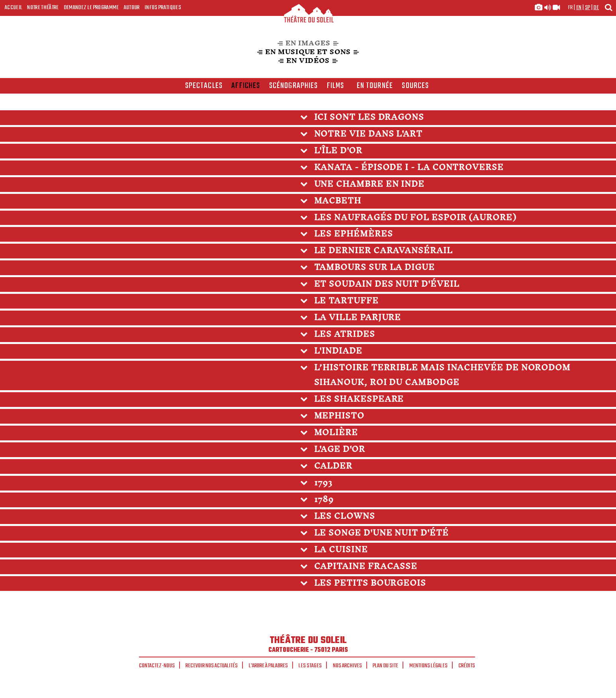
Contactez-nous (157, 666)
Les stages (310, 666)
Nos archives (347, 666)
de (596, 8)
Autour (132, 8)
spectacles (204, 86)
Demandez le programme (91, 8)
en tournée (375, 86)
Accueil (14, 8)
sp (588, 8)
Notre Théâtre (43, 8)
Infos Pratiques (163, 8)
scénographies (294, 86)
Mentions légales (428, 666)
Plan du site (385, 666)
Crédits (467, 666)
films (336, 86)
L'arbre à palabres (268, 666)
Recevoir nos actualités (212, 666)
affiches (246, 86)
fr (570, 8)
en (579, 8)
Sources (415, 86)
